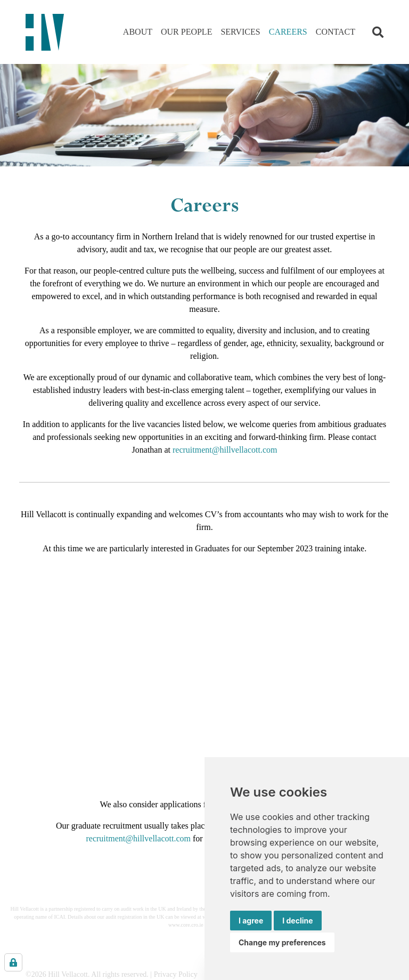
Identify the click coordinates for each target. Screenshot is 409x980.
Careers (288, 32)
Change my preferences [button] (282, 942)
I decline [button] (297, 921)
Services (240, 32)
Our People (186, 32)
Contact (336, 32)
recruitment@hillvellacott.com (225, 450)
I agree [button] (251, 921)
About (138, 32)
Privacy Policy (176, 974)
